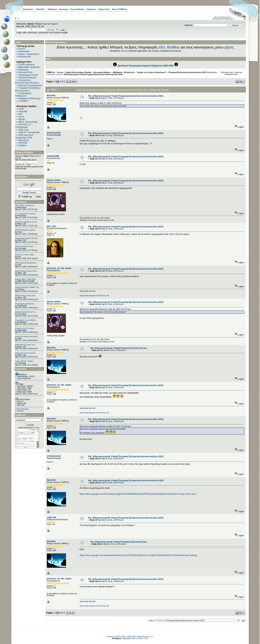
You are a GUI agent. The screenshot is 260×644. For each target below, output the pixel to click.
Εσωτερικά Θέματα (102, 72)
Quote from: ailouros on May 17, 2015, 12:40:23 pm (101, 103)
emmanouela (54, 133)
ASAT (21, 117)
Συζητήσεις (91, 9)
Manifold (20, 411)
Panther (22, 145)
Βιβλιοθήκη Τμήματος (29, 67)
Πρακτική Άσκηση (27, 77)
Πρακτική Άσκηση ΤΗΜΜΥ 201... (28, 287)
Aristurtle (23, 111)
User (19, 265)
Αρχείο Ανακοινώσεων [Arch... (27, 271)
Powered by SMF (113, 637)
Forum (22, 49)
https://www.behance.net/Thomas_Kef (94, 296)
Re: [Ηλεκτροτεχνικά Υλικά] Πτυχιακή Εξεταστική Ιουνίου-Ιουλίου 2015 (126, 96)
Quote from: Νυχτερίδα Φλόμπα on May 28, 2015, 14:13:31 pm (105, 426)
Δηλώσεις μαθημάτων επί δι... (27, 222)
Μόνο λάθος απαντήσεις (24, 206)
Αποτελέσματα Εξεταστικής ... (27, 263)
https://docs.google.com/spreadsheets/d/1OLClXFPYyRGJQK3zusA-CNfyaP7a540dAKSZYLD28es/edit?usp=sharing (138, 555)
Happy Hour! (104, 9)
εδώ (162, 47)
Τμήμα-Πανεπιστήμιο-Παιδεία (78, 72)
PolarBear (50, 74)
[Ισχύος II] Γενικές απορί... (25, 255)
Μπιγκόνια (22, 207)
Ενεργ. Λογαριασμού (29, 54)
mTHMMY (24, 101)
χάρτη (229, 47)
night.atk (52, 517)
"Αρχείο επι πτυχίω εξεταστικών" (151, 72)
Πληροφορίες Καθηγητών (23, 94)
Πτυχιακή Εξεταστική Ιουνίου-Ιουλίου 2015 (187, 72)
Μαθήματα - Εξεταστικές (124, 72)
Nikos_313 (22, 224)
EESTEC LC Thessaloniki (23, 126)
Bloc (134, 639)
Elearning (23, 70)
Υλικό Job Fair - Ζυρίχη (24, 361)
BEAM (22, 119)
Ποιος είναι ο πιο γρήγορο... (26, 353)
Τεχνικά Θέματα (77, 9)
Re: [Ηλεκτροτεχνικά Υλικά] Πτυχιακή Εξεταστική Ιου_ (119, 348)
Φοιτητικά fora (26, 72)
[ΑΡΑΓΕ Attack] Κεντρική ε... (26, 230)
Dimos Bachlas (23, 409)
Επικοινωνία (25, 57)
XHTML (140, 639)
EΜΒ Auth (24, 130)
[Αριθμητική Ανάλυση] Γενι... (26, 312)
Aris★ (20, 232)
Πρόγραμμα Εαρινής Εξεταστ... (27, 238)
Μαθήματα (52, 9)
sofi (19, 257)
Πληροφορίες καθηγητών (25, 304)
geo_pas (51, 226)
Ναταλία (51, 95)
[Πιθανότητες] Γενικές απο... (26, 296)
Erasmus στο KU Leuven (25, 328)
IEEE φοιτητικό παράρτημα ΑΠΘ (24, 136)
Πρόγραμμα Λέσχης (28, 75)
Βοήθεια (173, 47)
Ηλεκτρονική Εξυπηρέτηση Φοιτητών (27, 81)
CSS (146, 639)
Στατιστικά (21, 369)
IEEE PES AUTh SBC (26, 281)
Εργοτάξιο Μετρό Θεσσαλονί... (27, 337)
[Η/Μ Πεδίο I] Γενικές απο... (26, 345)
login (45, 24)
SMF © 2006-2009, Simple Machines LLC (137, 637)
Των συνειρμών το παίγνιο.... (26, 214)
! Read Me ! (41, 9)
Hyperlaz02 (22, 306)
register (54, 24)
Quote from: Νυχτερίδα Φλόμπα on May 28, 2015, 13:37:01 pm (105, 309)
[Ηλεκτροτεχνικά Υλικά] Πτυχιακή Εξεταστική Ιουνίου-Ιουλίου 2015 (93, 74)
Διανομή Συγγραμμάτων (30, 85)
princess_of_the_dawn (59, 268)
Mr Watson (22, 322)
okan (19, 338)
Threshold (22, 363)
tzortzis (58, 74)
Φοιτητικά (64, 9)
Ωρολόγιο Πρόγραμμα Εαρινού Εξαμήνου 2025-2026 (146, 66)
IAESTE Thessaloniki (29, 132)
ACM (21, 109)
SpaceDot (23, 140)
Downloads (28, 9)
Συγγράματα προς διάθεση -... (27, 320)
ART (21, 114)
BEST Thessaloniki (28, 122)
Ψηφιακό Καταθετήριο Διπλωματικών (28, 89)
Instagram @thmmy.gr (30, 98)
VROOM (23, 143)
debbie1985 (53, 156)
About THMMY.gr (120, 9)
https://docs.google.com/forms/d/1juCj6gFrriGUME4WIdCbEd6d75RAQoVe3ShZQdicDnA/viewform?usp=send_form (138, 494)
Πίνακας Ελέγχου (24, 152)
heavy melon (54, 180)
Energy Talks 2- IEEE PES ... (26, 279)
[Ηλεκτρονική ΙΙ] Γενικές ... (25, 246)
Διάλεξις (21, 289)
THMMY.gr (50, 72)
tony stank (22, 248)
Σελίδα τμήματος (27, 64)
